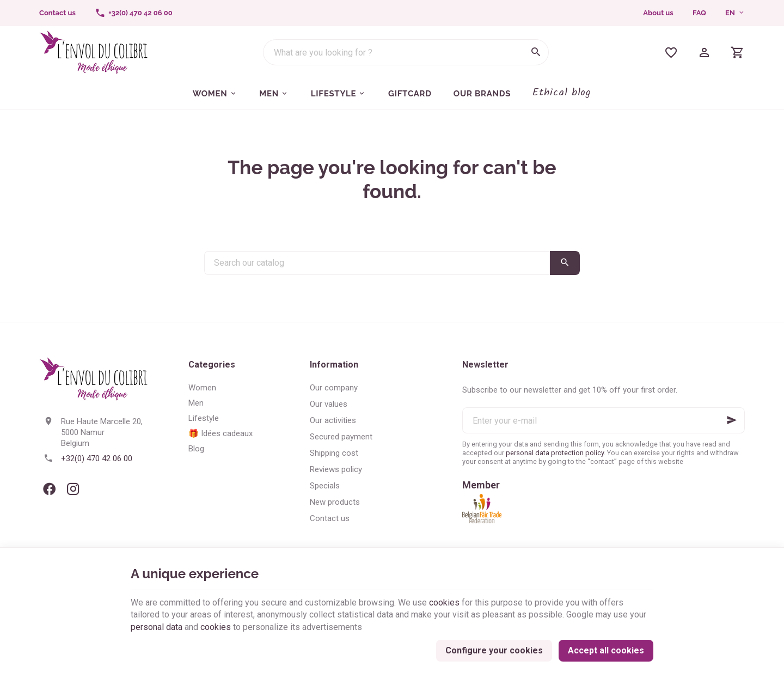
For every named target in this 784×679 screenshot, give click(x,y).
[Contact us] (57, 13)
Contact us (330, 518)
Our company (334, 388)
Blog (196, 449)
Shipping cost (334, 453)
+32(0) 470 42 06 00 (97, 458)
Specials (325, 486)
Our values (329, 404)
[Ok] (732, 420)
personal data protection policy (555, 453)
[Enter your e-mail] (604, 420)
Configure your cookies (494, 650)
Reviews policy (336, 469)
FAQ (699, 13)
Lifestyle (204, 418)
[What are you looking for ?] (406, 52)
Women (202, 388)
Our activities (333, 420)
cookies (444, 602)
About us (658, 13)
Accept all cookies (606, 650)
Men (196, 403)
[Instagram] (73, 489)
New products (335, 502)
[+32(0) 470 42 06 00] (134, 13)
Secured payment (341, 437)
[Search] (536, 52)
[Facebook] (49, 489)
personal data (157, 627)
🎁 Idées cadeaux (220, 433)
